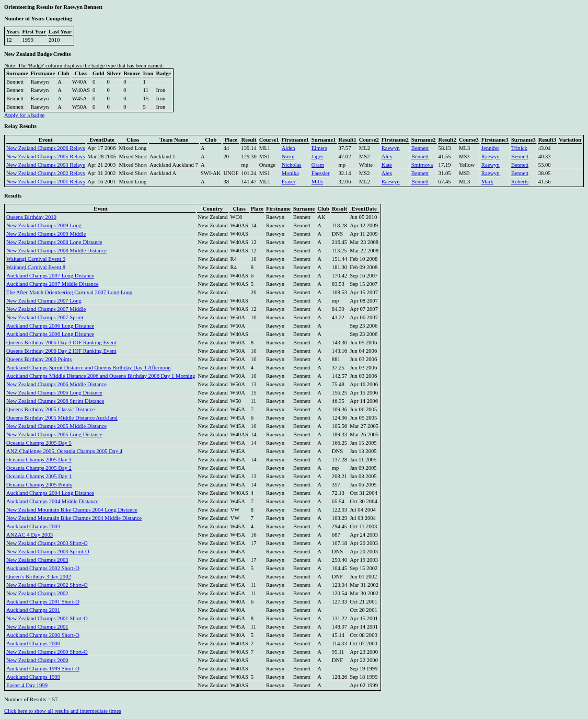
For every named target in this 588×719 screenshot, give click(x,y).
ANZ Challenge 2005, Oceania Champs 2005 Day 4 (64, 451)
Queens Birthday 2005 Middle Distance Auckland (62, 418)
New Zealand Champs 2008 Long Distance (54, 242)
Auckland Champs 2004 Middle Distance (52, 501)
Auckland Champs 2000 (33, 643)
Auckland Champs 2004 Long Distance (50, 493)
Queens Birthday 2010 (31, 217)
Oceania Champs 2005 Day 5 (39, 443)
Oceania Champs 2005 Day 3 (39, 460)
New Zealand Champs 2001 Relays (45, 182)
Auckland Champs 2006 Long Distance (50, 326)
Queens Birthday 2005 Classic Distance (50, 409)
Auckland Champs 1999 (33, 677)
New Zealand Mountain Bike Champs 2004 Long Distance (72, 510)
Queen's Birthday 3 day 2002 (39, 577)
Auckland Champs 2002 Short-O (43, 568)
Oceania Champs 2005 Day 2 (39, 468)
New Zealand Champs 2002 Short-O (47, 585)
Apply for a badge (24, 115)
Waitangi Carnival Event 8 (36, 267)
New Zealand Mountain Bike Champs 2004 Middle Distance (74, 518)
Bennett (420, 148)
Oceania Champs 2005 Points (39, 485)
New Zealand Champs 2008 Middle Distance (56, 251)
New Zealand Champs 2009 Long (44, 225)
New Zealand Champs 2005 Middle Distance (56, 426)
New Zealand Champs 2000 (37, 660)
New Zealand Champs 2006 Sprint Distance (55, 401)
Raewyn (391, 148)
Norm (288, 156)
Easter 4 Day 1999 (27, 685)
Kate (387, 165)
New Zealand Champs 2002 (37, 593)
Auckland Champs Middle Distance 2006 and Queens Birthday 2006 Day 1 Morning (101, 376)
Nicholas (292, 165)
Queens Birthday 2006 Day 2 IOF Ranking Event (61, 351)
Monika (290, 173)
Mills (318, 182)
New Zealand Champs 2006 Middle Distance (56, 384)
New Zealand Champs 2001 (37, 627)
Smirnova (422, 165)
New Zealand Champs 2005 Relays (45, 156)
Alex (387, 156)
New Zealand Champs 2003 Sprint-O (48, 552)
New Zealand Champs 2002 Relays (45, 173)
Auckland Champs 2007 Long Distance (50, 276)
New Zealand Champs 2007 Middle (46, 309)
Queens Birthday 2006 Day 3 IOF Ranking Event (61, 343)
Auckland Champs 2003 (33, 526)
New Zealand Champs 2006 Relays (45, 148)
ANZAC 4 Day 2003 (30, 535)
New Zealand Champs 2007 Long (44, 301)
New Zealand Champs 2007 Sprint (45, 317)
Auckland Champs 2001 (33, 610)
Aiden (289, 148)
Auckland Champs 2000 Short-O (43, 635)
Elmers (319, 148)
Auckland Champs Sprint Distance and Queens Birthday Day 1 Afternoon (89, 368)
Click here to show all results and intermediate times (63, 711)
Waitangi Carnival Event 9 (36, 259)
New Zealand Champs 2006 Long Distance (54, 393)
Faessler (321, 173)
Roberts (520, 182)
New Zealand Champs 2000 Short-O (47, 652)
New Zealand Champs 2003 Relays (45, 165)
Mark (487, 182)
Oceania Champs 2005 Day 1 (39, 476)
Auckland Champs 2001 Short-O (43, 602)
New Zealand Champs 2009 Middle (46, 234)
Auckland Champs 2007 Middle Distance (52, 284)
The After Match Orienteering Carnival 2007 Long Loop (69, 292)
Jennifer (490, 148)
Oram (318, 165)
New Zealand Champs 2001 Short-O (47, 618)
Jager (317, 156)
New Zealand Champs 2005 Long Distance (54, 434)
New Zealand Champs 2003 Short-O (47, 543)
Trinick (519, 148)
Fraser (289, 182)
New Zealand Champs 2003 (37, 560)
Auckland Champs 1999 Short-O (43, 669)
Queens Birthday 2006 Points (39, 359)
